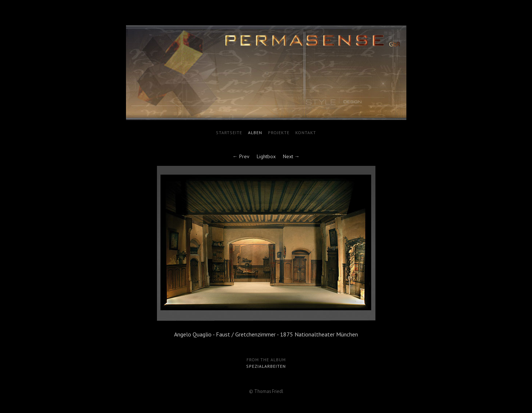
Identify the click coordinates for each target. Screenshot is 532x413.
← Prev (241, 156)
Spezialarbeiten (266, 366)
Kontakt (306, 133)
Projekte (279, 133)
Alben (255, 133)
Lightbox (266, 156)
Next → (291, 156)
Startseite (229, 133)
